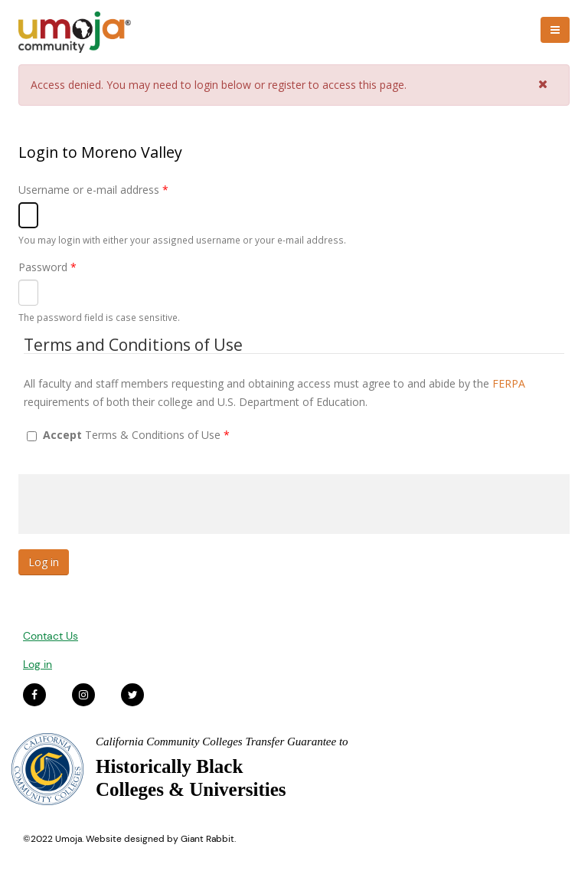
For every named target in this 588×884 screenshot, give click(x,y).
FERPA (509, 383)
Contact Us (51, 636)
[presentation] (135, 504)
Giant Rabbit (207, 839)
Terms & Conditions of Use (136, 435)
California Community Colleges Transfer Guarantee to (222, 742)
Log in (38, 664)
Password (47, 267)
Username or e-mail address (93, 190)
